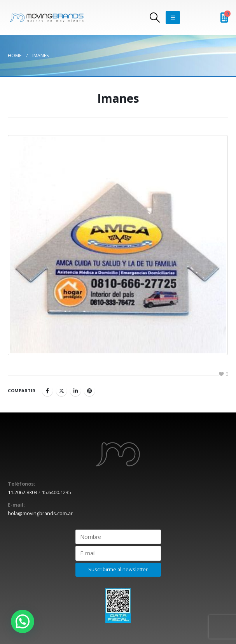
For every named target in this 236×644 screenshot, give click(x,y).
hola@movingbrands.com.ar (40, 513)
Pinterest (89, 391)
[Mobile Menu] (173, 18)
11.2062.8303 (23, 492)
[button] (23, 621)
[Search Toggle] (155, 18)
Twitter (61, 391)
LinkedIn (75, 391)
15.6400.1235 (56, 492)
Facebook (47, 391)
